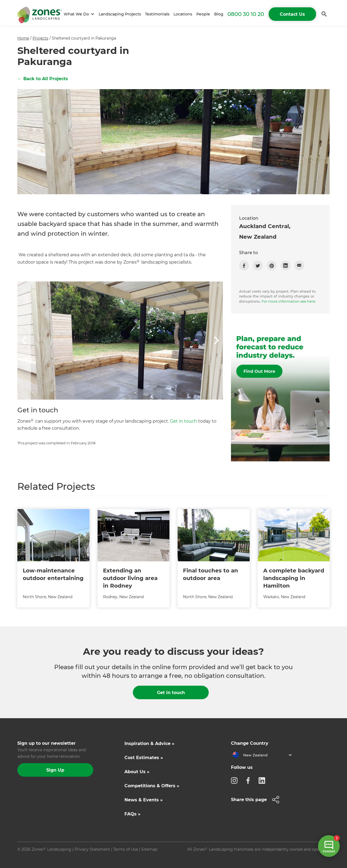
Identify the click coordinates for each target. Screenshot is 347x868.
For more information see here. (289, 301)
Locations (183, 14)
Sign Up (55, 770)
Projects (40, 38)
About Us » (137, 772)
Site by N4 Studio (34, 858)
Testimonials (157, 14)
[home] (40, 14)
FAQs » (132, 814)
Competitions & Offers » (152, 786)
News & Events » (144, 800)
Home (23, 38)
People (203, 14)
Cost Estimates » (144, 758)
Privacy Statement (92, 849)
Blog (219, 14)
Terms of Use (126, 849)
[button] (78, 14)
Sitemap (149, 849)
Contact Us (292, 14)
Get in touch (184, 421)
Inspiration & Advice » (149, 744)
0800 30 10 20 (246, 14)
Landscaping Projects (120, 14)
